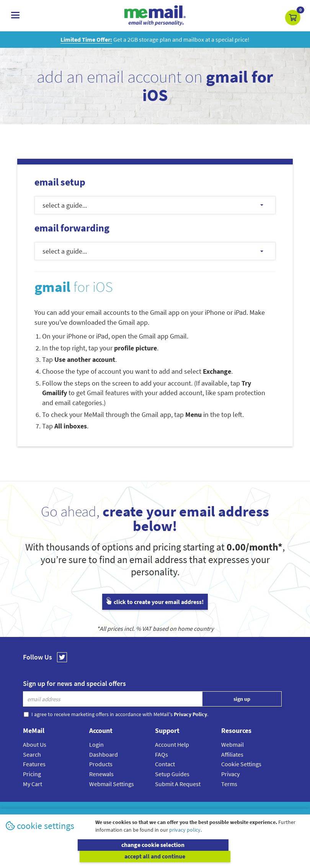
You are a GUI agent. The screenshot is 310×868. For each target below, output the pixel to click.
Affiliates (232, 754)
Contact (165, 764)
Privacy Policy (173, 811)
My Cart (33, 784)
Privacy (230, 774)
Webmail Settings (112, 784)
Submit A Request (178, 784)
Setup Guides (172, 774)
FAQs (162, 754)
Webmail (232, 744)
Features (34, 764)
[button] (293, 18)
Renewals (101, 774)
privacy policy (185, 841)
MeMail (105, 811)
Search (32, 754)
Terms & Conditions (207, 811)
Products (101, 764)
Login (96, 744)
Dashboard (104, 754)
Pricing (32, 774)
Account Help (172, 744)
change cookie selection (79, 857)
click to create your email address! (155, 602)
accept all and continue (231, 857)
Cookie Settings (241, 764)
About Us (35, 744)
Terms (229, 784)
